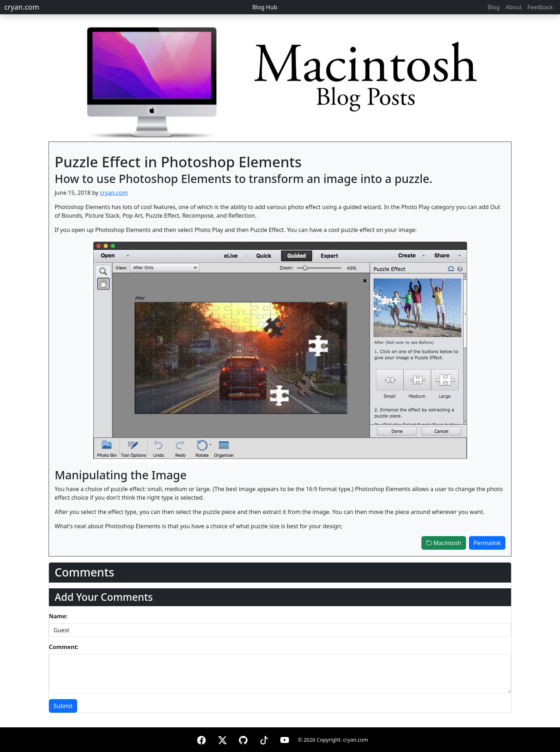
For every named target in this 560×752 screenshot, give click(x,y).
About (513, 7)
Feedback (540, 7)
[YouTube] (285, 739)
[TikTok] (264, 739)
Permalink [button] (487, 543)
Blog (494, 7)
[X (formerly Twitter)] (222, 739)
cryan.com (22, 7)
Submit (63, 706)
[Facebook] (201, 739)
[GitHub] (243, 739)
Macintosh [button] (444, 543)
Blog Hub (265, 7)
